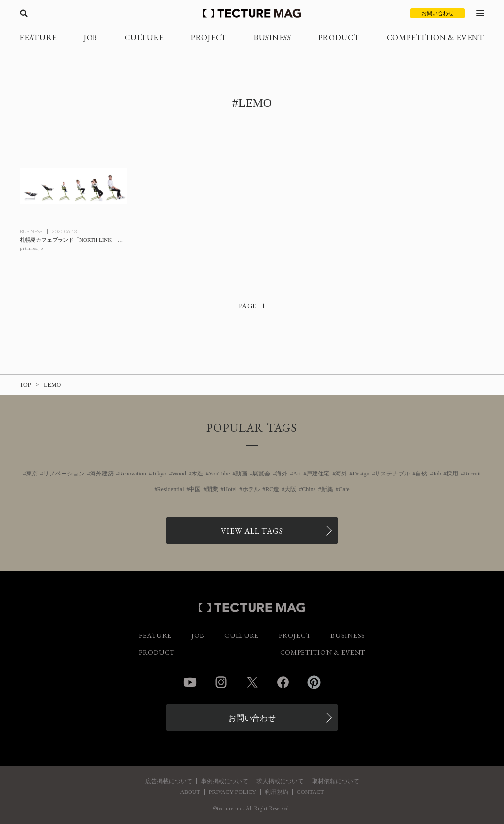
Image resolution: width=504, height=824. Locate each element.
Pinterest (314, 682)
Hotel (230, 489)
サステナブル (392, 474)
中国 (195, 489)
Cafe (344, 489)
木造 (197, 474)
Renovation (133, 474)
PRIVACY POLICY (233, 792)
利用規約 (277, 792)
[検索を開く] (24, 13)
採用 (452, 474)
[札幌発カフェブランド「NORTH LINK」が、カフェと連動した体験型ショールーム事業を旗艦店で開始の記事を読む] (73, 186)
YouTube (220, 474)
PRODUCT (339, 38)
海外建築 (102, 474)
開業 (212, 489)
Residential (170, 489)
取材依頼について (336, 781)
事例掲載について (224, 781)
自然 (421, 474)
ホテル (251, 489)
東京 (32, 474)
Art (297, 474)
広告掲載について (169, 781)
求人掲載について (280, 781)
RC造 (272, 489)
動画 (241, 474)
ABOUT (190, 792)
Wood (179, 474)
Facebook (283, 682)
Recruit (472, 474)
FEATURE (38, 38)
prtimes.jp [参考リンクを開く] (31, 248)
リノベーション (64, 474)
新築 (327, 489)
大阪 (290, 489)
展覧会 (261, 474)
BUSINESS (273, 38)
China (309, 489)
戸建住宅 (318, 474)
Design (361, 474)
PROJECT (209, 38)
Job (437, 474)
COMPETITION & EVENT (436, 38)
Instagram (221, 682)
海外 (282, 474)
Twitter (252, 682)
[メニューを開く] (480, 13)
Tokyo (159, 474)
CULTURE (144, 38)
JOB (91, 38)
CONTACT (311, 792)
